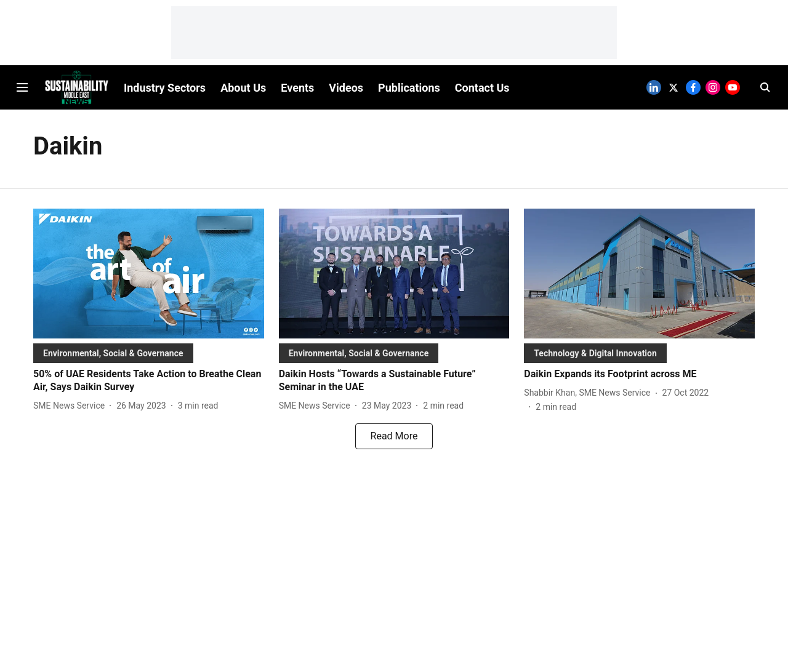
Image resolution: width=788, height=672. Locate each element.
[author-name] (71, 406)
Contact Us (482, 88)
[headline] (149, 381)
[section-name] (113, 353)
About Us (243, 88)
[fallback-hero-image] (149, 274)
